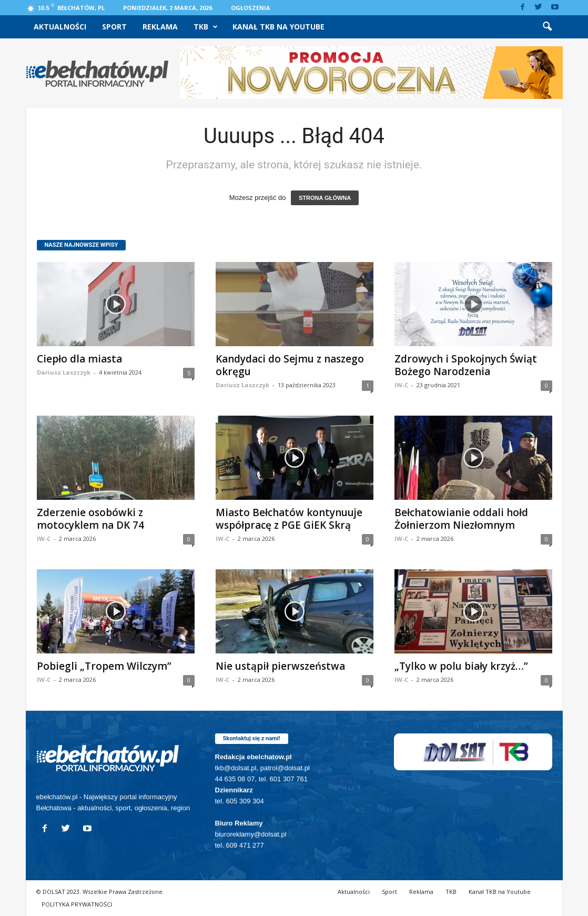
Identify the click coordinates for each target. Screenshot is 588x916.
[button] (547, 27)
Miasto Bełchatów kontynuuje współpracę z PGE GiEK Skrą (289, 519)
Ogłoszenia (251, 8)
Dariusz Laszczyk (64, 372)
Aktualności (60, 27)
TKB (206, 27)
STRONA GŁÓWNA (325, 198)
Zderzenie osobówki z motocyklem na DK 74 (90, 519)
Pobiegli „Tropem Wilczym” (104, 666)
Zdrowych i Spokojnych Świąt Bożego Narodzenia (466, 365)
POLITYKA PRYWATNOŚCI (77, 904)
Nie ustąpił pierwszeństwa (280, 666)
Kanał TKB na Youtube (278, 27)
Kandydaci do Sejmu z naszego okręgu (290, 365)
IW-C (401, 385)
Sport (114, 27)
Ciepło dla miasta (79, 359)
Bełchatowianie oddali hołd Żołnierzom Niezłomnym (461, 519)
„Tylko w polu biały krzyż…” (461, 666)
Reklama (160, 27)
